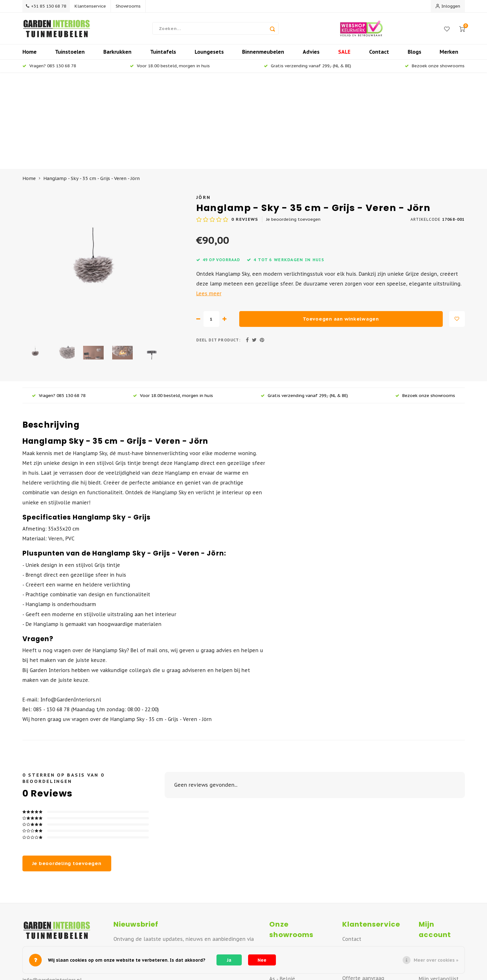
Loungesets (209, 55)
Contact (379, 55)
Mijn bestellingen (440, 866)
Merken (449, 55)
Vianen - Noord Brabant (298, 875)
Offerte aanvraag (363, 885)
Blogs (414, 55)
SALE (344, 55)
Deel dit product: (218, 247)
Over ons (353, 855)
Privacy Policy (358, 943)
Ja (229, 960)
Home (30, 55)
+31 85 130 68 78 (47, 6)
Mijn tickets (433, 875)
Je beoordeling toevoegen (293, 126)
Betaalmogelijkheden (369, 904)
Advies (311, 55)
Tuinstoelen (70, 55)
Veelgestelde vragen (368, 894)
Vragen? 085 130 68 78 (49, 69)
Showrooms (131, 6)
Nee (262, 960)
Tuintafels (163, 55)
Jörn (204, 104)
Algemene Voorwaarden (372, 914)
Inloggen (448, 6)
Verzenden (355, 865)
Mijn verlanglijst (439, 885)
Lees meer (209, 200)
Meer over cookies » (436, 960)
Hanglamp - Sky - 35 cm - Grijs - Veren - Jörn (91, 85)
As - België (282, 885)
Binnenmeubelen (263, 55)
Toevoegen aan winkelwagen (341, 225)
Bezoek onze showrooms (435, 69)
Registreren (433, 856)
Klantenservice (93, 6)
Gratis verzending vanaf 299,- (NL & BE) (307, 69)
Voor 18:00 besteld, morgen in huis (170, 69)
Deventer (280, 866)
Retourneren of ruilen (369, 875)
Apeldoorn (282, 856)
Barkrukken (117, 55)
